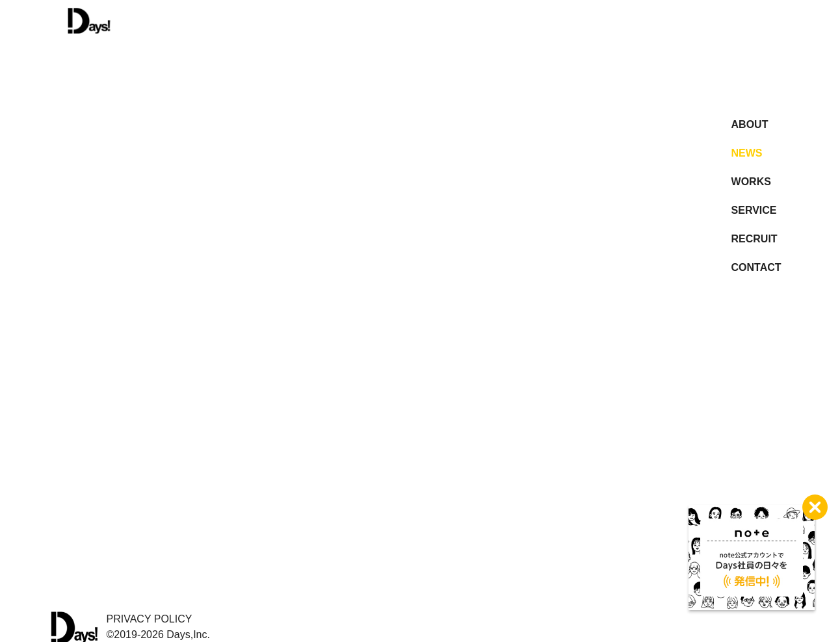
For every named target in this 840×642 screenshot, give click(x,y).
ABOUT (750, 124)
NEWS (747, 153)
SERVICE (754, 210)
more (406, 210)
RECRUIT (755, 239)
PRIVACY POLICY (150, 619)
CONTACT (756, 267)
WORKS (751, 182)
